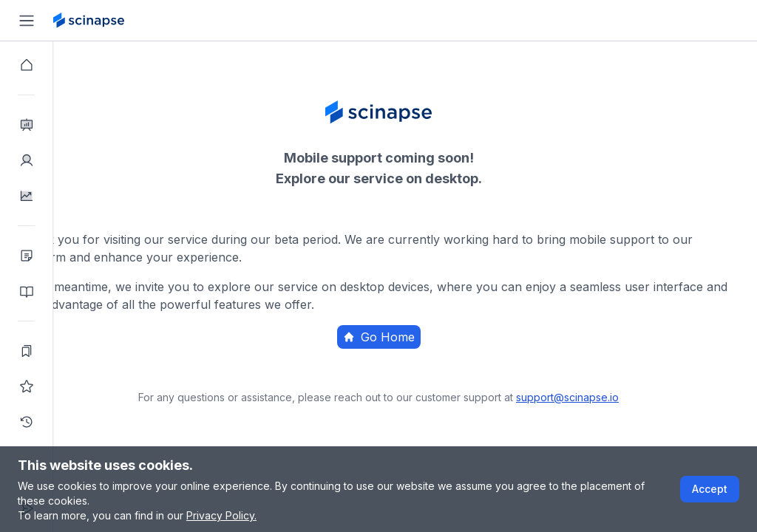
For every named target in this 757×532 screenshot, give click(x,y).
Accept (710, 489)
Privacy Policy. (221, 515)
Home (459, 366)
